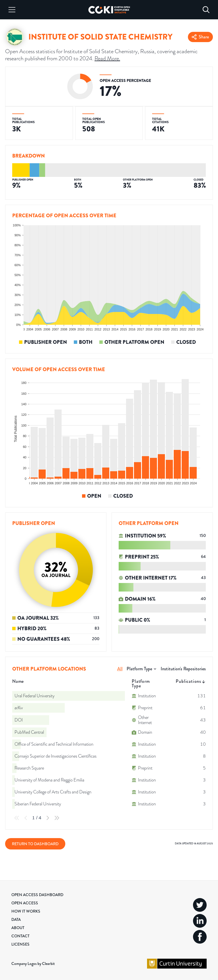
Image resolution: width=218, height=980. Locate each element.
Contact (20, 936)
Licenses (20, 944)
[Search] (206, 10)
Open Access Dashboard (37, 895)
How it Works (26, 911)
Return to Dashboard (35, 844)
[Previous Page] (26, 818)
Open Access (25, 903)
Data (16, 919)
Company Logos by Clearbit (33, 964)
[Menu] (12, 10)
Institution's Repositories (183, 669)
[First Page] (17, 818)
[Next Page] (48, 818)
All (120, 669)
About (18, 928)
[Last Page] (57, 818)
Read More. (107, 58)
